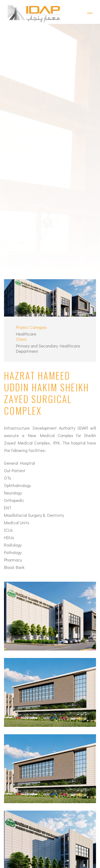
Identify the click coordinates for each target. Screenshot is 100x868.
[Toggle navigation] (90, 13)
